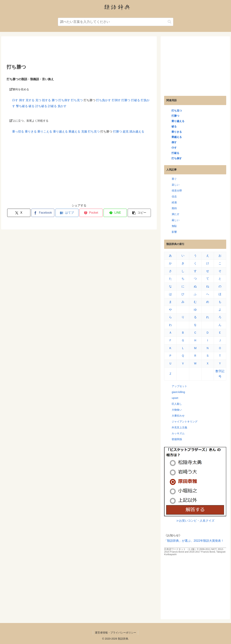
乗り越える (60, 132)
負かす (62, 106)
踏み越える (137, 132)
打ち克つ (77, 100)
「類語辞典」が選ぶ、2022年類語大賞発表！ (194, 541)
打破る (136, 100)
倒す (22, 100)
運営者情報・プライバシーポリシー (115, 633)
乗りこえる (45, 132)
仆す (15, 100)
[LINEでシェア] (115, 213)
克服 (84, 132)
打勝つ (126, 100)
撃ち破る (22, 106)
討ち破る (41, 106)
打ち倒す (64, 100)
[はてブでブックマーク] (67, 213)
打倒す (116, 100)
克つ (38, 100)
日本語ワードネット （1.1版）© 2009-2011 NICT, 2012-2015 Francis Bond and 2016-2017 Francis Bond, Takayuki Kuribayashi (195, 552)
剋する (46, 100)
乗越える (74, 132)
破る (31, 106)
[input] (116, 22)
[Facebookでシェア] (43, 213)
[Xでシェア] (19, 213)
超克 (126, 132)
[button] (169, 22)
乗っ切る (18, 132)
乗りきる (31, 132)
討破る (52, 106)
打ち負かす (104, 100)
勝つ (55, 100)
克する (30, 100)
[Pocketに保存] (91, 213)
